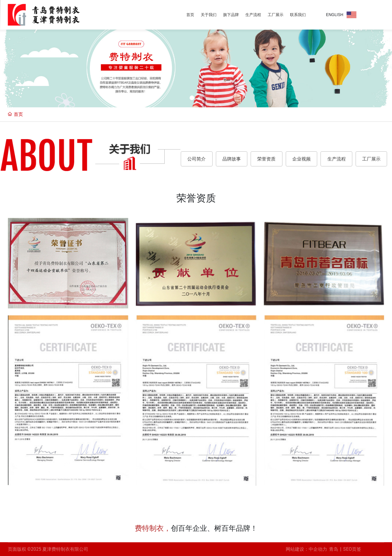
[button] (192, 98)
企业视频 (301, 159)
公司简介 (196, 159)
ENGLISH (335, 15)
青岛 (334, 549)
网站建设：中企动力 (307, 549)
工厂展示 (371, 159)
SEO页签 (352, 549)
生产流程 (337, 159)
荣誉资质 (266, 159)
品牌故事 (232, 159)
